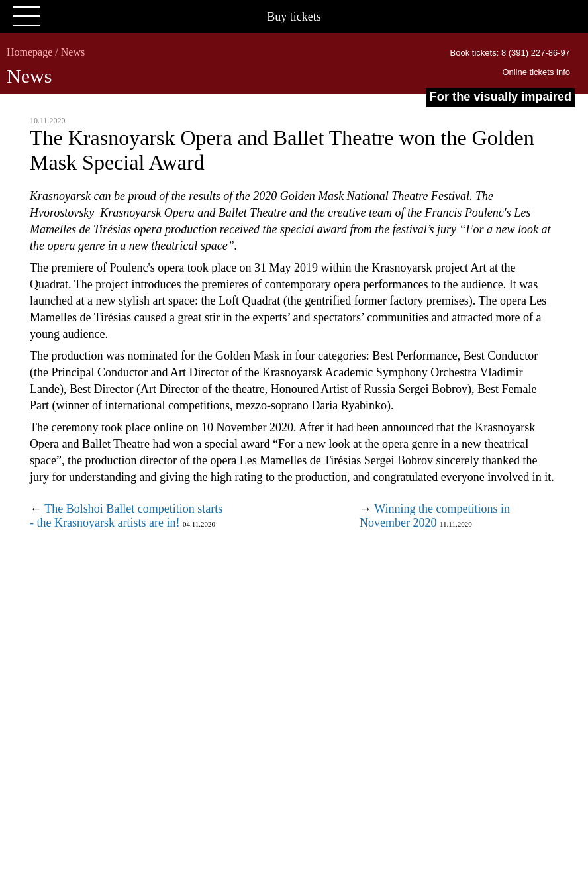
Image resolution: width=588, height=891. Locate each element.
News (73, 52)
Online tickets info (536, 72)
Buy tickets (294, 17)
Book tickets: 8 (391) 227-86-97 (510, 53)
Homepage (29, 52)
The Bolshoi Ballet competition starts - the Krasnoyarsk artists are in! (126, 516)
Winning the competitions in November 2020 (435, 516)
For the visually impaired (501, 97)
